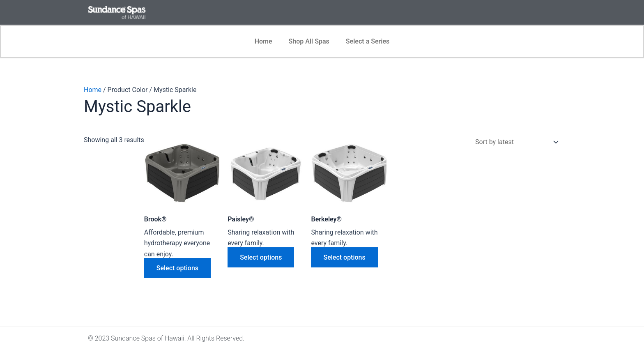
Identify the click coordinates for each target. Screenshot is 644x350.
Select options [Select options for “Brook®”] (177, 268)
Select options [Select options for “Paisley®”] (261, 257)
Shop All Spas (309, 41)
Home (263, 41)
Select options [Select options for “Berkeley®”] (344, 257)
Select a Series (368, 41)
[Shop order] (515, 142)
